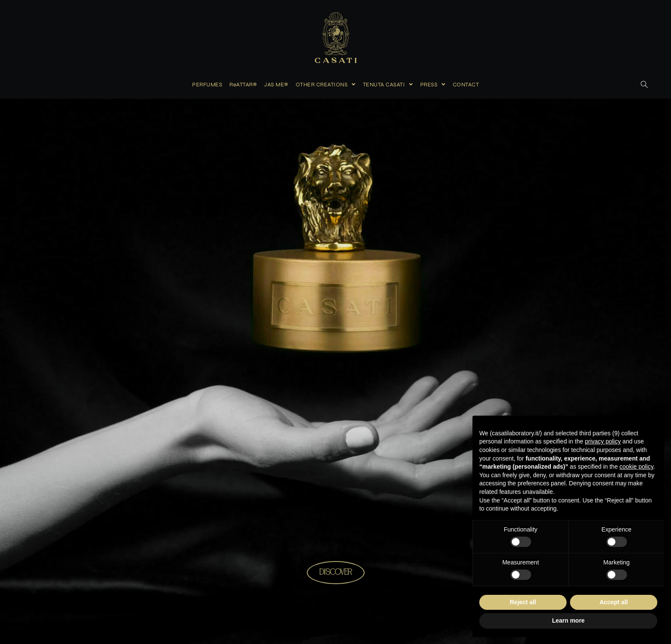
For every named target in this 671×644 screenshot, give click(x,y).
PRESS (433, 84)
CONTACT (466, 85)
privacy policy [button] (603, 441)
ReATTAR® (243, 85)
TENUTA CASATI (388, 84)
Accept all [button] (614, 602)
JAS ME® (276, 85)
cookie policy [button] (637, 467)
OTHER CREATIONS (326, 84)
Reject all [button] (523, 602)
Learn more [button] (568, 620)
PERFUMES (207, 85)
